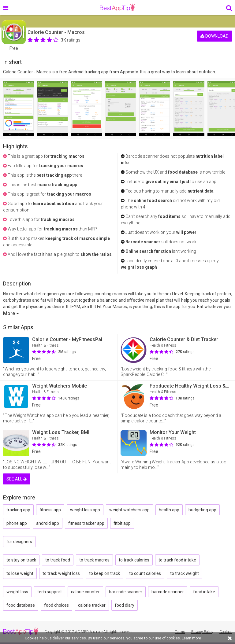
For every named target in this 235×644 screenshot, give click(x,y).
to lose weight (20, 573)
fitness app (50, 510)
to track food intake (177, 560)
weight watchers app (129, 510)
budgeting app (202, 510)
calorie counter (85, 592)
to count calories (145, 573)
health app (169, 510)
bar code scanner (126, 592)
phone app (17, 523)
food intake (204, 592)
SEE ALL (17, 479)
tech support (50, 592)
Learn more (191, 638)
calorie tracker (92, 605)
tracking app (18, 510)
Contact (226, 632)
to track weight (185, 573)
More (11, 313)
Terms (180, 632)
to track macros (94, 560)
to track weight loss (61, 573)
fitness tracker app (86, 523)
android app (48, 523)
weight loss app (85, 510)
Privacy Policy (202, 632)
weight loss (17, 592)
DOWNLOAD (214, 36)
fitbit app (122, 523)
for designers (19, 542)
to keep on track (104, 573)
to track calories (134, 560)
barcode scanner (168, 592)
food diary (125, 605)
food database (21, 605)
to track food (58, 560)
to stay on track (21, 560)
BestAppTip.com (117, 8)
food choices (56, 605)
